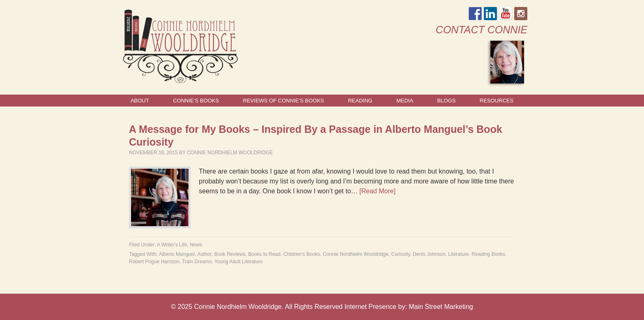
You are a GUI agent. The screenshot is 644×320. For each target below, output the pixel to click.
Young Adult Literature (239, 262)
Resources (497, 101)
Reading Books (488, 254)
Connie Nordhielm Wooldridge (230, 153)
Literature (459, 254)
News (196, 245)
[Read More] (377, 191)
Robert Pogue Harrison (154, 262)
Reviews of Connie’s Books (284, 101)
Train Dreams (197, 262)
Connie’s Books (196, 101)
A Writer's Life (172, 245)
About (140, 101)
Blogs (447, 101)
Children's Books (302, 254)
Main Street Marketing (441, 307)
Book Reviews (230, 254)
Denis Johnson (429, 254)
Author (204, 254)
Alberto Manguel (177, 254)
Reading (360, 101)
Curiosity (400, 254)
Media (405, 101)
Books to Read (264, 254)
